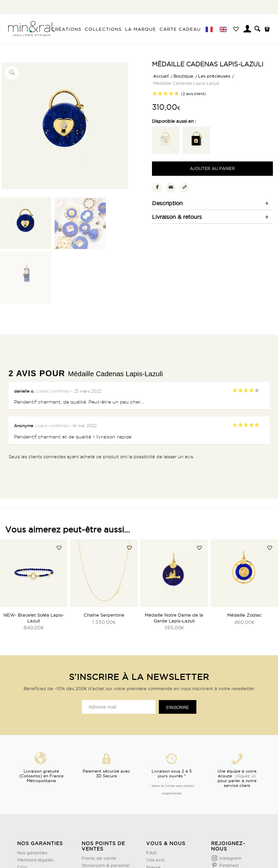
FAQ (151, 853)
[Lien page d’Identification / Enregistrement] (247, 30)
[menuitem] (66, 29)
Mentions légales (35, 860)
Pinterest (228, 865)
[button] (59, 548)
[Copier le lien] (184, 188)
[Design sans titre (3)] (31, 29)
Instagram (230, 858)
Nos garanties (32, 853)
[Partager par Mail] (171, 188)
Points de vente (99, 858)
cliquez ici (246, 776)
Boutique (183, 76)
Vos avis (155, 860)
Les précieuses (214, 76)
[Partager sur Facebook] (157, 188)
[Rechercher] (257, 29)
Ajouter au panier (212, 168)
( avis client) (193, 94)
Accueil (161, 76)
